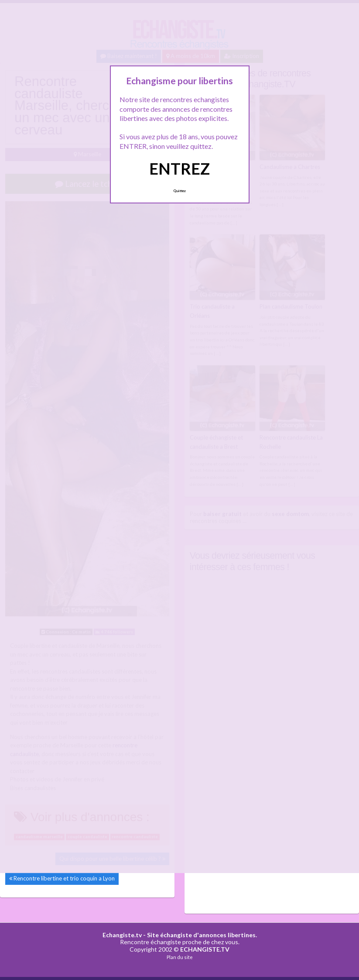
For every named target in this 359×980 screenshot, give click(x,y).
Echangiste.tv (122, 935)
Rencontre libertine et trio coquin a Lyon (64, 878)
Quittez (179, 191)
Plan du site (180, 957)
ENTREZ (179, 168)
